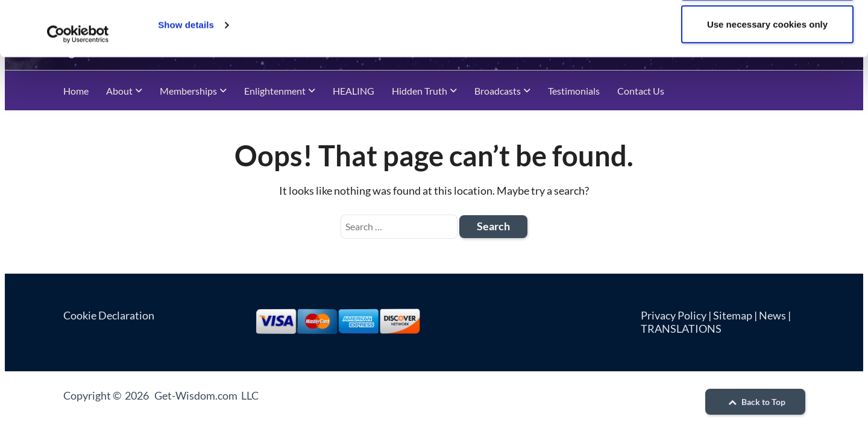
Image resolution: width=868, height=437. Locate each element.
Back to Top (755, 402)
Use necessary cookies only (767, 76)
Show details (186, 77)
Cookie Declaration (109, 315)
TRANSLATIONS (681, 329)
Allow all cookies (768, 33)
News (772, 315)
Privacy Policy (674, 315)
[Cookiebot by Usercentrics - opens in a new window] (78, 86)
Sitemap (733, 315)
